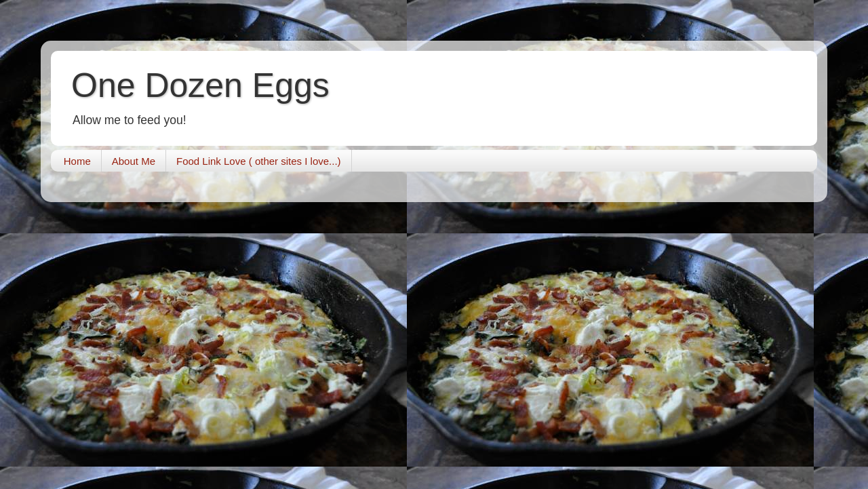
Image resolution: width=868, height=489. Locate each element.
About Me (134, 161)
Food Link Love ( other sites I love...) (259, 161)
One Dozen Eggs (200, 85)
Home (77, 161)
